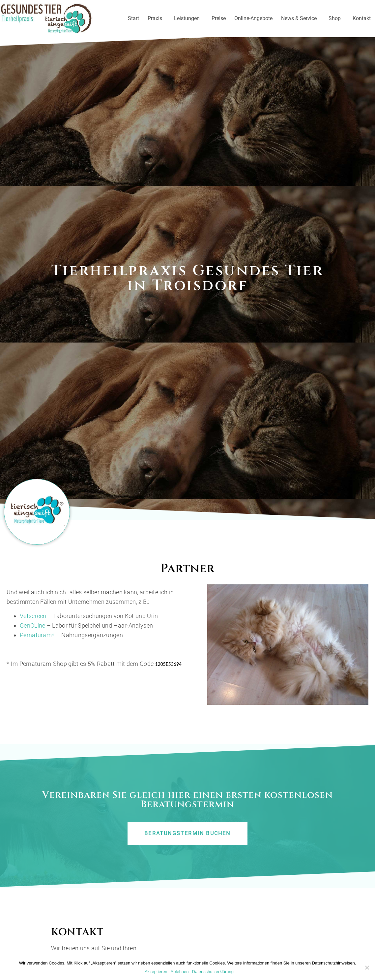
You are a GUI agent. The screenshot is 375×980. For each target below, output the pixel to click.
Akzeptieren (156, 972)
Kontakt (362, 18)
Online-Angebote (253, 18)
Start (133, 18)
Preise (219, 18)
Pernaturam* (38, 642)
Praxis (157, 18)
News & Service (301, 18)
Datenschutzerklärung (213, 972)
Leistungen (188, 18)
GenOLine (32, 633)
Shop (336, 18)
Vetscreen (33, 623)
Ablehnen (180, 972)
